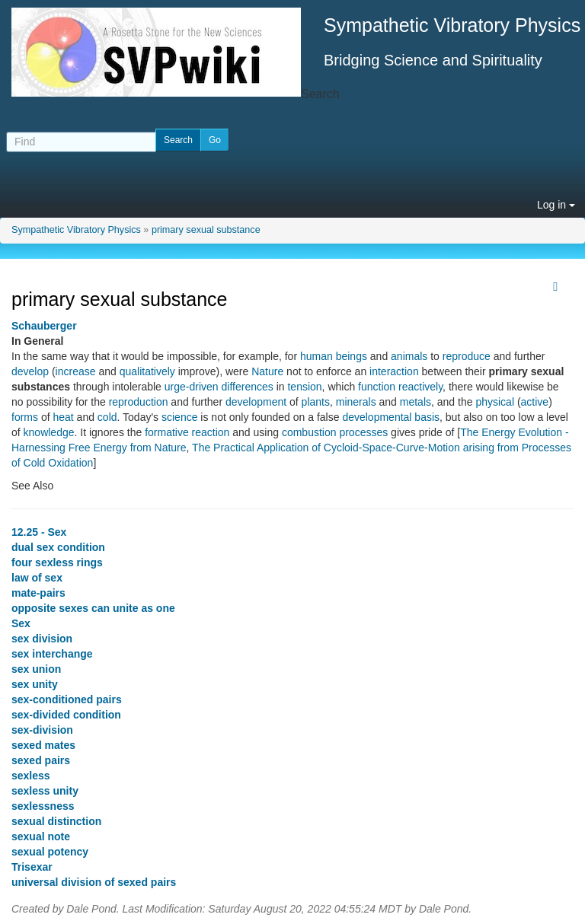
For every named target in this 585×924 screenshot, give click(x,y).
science (179, 417)
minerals (356, 402)
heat (63, 417)
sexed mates (43, 745)
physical (495, 402)
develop (30, 371)
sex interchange (52, 654)
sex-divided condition (66, 715)
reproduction (139, 402)
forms (25, 417)
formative (167, 432)
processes (363, 432)
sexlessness (43, 806)
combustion (309, 432)
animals (409, 356)
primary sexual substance (206, 230)
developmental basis (391, 417)
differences (248, 387)
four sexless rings (57, 562)
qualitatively (147, 371)
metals (416, 402)
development (256, 402)
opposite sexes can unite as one (93, 608)
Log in (556, 205)
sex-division (42, 730)
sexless (31, 776)
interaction (394, 371)
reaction (211, 432)
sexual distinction (56, 821)
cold (107, 417)
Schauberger (44, 326)
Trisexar (32, 867)
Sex (21, 623)
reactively (420, 387)
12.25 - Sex (39, 532)
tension (304, 387)
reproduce (467, 356)
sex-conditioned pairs (67, 699)
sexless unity (45, 791)
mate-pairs (38, 593)
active (535, 402)
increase (76, 371)
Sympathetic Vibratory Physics (76, 230)
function (377, 387)
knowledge (49, 432)
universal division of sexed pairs (94, 882)
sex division (42, 639)
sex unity (35, 684)
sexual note (41, 836)
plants (316, 402)
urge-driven (192, 387)
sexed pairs (41, 760)
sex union (36, 669)
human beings (334, 356)
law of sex (37, 578)
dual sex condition (58, 547)
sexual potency (50, 852)
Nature (267, 371)
